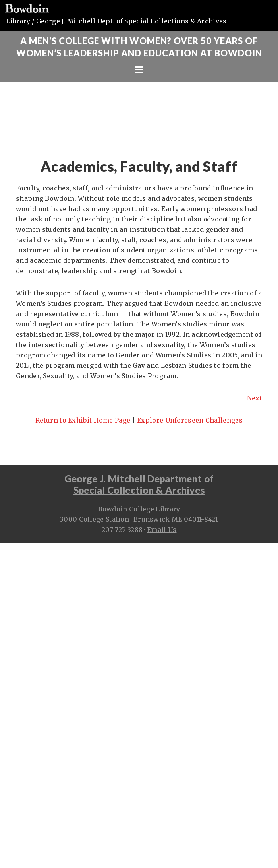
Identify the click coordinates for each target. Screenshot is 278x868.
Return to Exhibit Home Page (83, 420)
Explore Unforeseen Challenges (190, 420)
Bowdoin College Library (139, 509)
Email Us (162, 530)
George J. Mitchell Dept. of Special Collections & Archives (131, 21)
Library (18, 21)
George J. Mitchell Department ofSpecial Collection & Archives (139, 484)
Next (255, 398)
